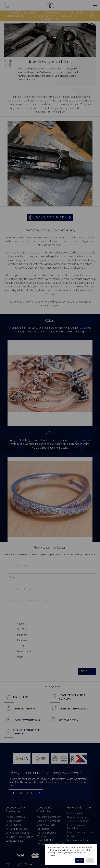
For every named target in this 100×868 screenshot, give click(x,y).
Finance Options (75, 813)
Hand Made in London (42, 16)
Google (21, 624)
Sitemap (29, 864)
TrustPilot (22, 629)
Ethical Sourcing (70, 16)
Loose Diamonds (14, 841)
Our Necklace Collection (18, 833)
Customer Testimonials (48, 821)
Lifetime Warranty (54, 13)
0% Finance (77, 13)
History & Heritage (46, 840)
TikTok (21, 646)
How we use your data (79, 817)
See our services (23, 793)
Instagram (22, 635)
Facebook (22, 640)
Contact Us (73, 836)
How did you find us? (18, 618)
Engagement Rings (15, 817)
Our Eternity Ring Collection (19, 837)
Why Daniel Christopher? (49, 817)
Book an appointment (78, 840)
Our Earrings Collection (17, 829)
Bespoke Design (14, 821)
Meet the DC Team (46, 825)
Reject (90, 860)
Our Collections (13, 825)
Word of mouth (25, 651)
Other (20, 657)
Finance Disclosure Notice (80, 832)
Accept (80, 860)
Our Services (43, 829)
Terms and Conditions (78, 821)
